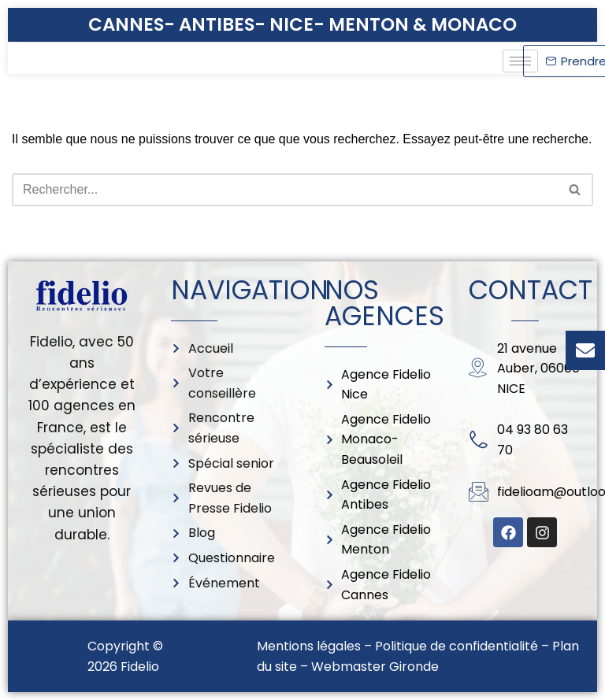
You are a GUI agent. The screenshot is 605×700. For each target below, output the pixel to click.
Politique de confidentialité (457, 646)
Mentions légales (309, 646)
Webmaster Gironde (375, 667)
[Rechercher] (285, 190)
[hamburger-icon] (520, 61)
